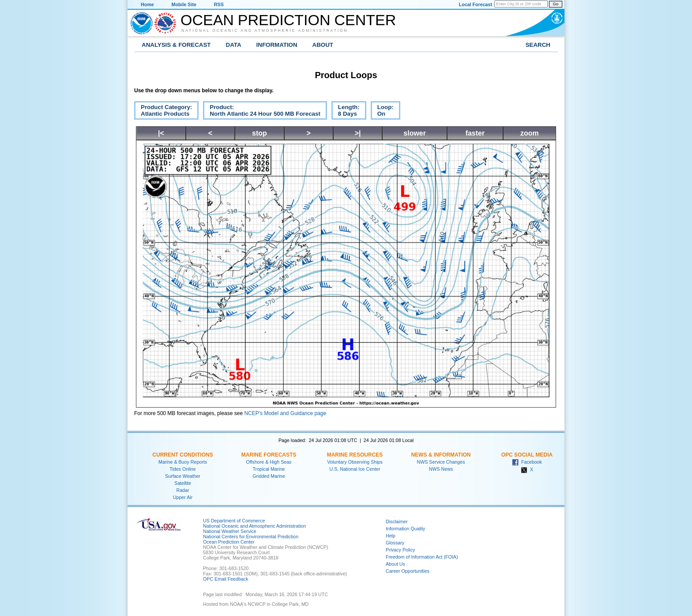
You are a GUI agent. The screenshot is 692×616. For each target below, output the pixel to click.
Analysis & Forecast (176, 45)
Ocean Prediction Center (288, 20)
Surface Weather (183, 476)
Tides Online (182, 469)
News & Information (441, 455)
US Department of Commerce (234, 521)
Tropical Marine (269, 469)
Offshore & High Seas (269, 462)
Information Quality (405, 529)
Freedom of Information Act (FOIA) (422, 557)
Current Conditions (182, 455)
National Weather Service (230, 531)
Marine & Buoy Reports (183, 462)
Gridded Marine (269, 476)
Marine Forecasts (269, 455)
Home (147, 4)
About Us (395, 564)
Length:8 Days (346, 112)
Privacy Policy (400, 550)
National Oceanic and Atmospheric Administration (265, 30)
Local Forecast (476, 4)
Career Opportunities (408, 571)
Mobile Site (184, 4)
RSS (219, 4)
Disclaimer (397, 522)
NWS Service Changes (441, 462)
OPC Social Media (527, 455)
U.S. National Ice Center (355, 469)
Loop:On (382, 112)
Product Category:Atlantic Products (163, 112)
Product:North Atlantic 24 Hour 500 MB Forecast (262, 112)
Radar (182, 490)
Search (538, 45)
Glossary (395, 543)
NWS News (441, 469)
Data (234, 45)
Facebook (527, 462)
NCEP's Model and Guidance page (285, 413)
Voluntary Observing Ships (355, 462)
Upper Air (183, 497)
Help (391, 536)
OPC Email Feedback (226, 579)
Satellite (183, 483)
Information (277, 45)
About (323, 45)
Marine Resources (355, 455)
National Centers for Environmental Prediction (251, 537)
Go (556, 4)
